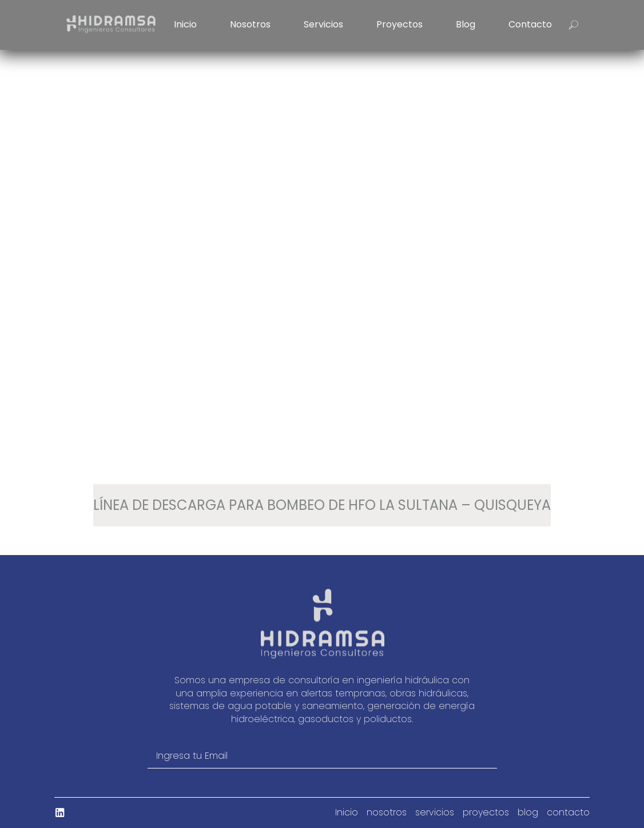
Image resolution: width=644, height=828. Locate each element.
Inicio (185, 25)
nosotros (250, 25)
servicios (323, 25)
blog (466, 25)
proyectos (399, 25)
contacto (530, 25)
